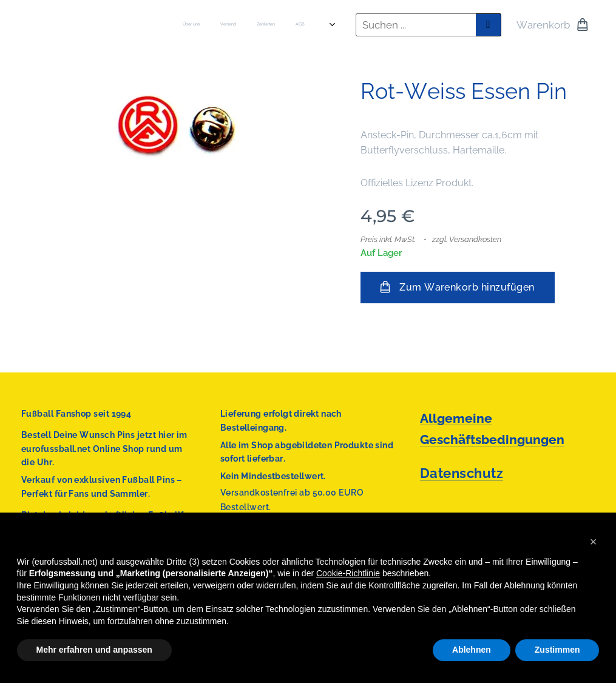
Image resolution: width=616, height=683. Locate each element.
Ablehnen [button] (472, 650)
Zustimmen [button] (557, 650)
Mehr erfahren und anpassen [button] (94, 650)
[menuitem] (209, 25)
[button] (594, 542)
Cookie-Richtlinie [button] (348, 573)
